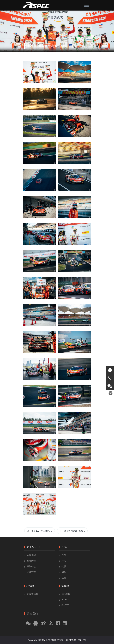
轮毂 (64, 566)
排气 (64, 561)
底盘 (64, 578)
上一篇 (41, 531)
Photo (66, 605)
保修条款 (31, 566)
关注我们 (32, 614)
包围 (64, 555)
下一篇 (74, 531)
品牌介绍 (31, 555)
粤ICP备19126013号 (76, 640)
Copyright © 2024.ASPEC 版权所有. (46, 640)
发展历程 (31, 561)
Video (65, 600)
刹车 (64, 572)
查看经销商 (32, 594)
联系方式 (31, 572)
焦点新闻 (66, 594)
